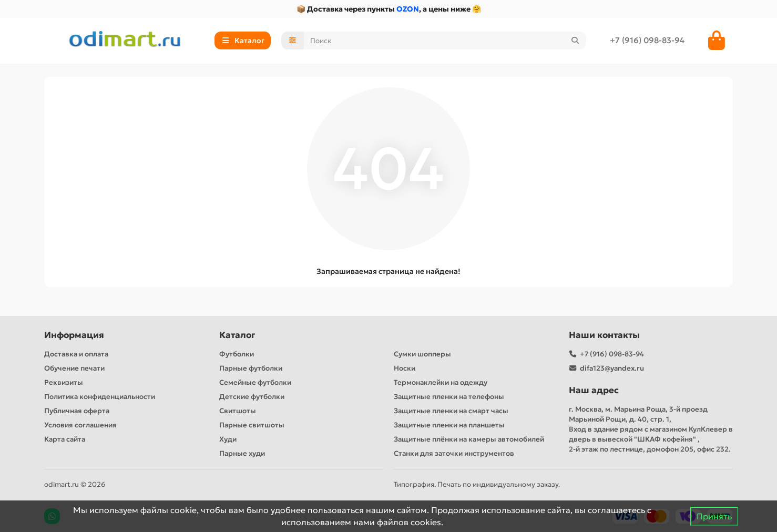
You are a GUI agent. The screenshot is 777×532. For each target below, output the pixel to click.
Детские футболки (252, 397)
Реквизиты (64, 382)
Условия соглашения (80, 425)
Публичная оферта (77, 411)
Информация (74, 335)
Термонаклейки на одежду (441, 382)
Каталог (237, 335)
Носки (405, 368)
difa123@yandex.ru (612, 368)
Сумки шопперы (422, 354)
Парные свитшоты (252, 425)
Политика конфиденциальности (100, 397)
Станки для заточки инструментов (454, 453)
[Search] (445, 40)
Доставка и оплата (76, 354)
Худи (228, 439)
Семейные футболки (255, 382)
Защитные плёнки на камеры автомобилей (469, 439)
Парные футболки (251, 368)
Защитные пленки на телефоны (449, 397)
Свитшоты (238, 411)
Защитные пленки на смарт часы (451, 411)
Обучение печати (74, 368)
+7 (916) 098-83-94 (647, 40)
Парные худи (242, 453)
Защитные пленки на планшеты (449, 425)
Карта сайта (65, 439)
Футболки (237, 354)
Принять (714, 516)
